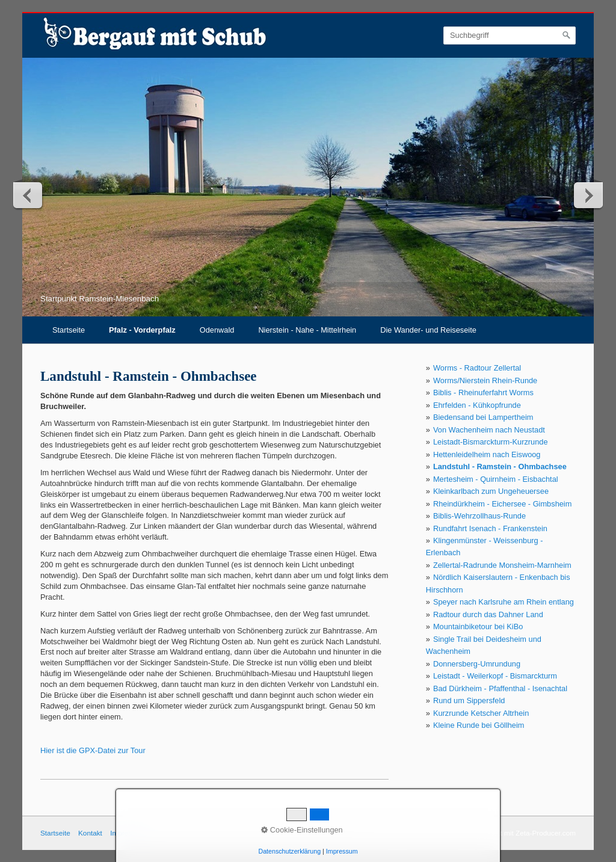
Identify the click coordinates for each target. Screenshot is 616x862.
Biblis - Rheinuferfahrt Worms (483, 393)
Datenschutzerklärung (289, 851)
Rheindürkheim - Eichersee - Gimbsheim (502, 504)
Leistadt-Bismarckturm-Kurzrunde (491, 442)
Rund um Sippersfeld (469, 700)
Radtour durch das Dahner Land (488, 614)
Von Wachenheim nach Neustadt (489, 430)
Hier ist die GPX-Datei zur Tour (93, 750)
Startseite (69, 330)
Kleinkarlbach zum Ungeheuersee (491, 491)
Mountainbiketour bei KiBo (478, 626)
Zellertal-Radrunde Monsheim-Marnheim (502, 565)
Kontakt (90, 833)
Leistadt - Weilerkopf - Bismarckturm (495, 676)
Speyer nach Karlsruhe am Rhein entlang (504, 602)
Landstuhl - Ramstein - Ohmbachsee (500, 466)
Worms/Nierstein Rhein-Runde (485, 380)
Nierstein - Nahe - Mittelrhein (307, 330)
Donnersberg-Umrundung (477, 664)
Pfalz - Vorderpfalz (142, 330)
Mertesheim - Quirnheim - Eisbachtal (496, 479)
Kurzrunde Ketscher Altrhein (481, 713)
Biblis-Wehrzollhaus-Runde (479, 516)
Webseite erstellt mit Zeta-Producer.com (513, 833)
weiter (588, 195)
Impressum (342, 851)
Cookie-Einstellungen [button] (302, 830)
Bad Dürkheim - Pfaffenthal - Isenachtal (500, 688)
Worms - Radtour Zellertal (477, 368)
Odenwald (217, 330)
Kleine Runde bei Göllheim (479, 725)
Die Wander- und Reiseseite (428, 330)
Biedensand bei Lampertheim (483, 417)
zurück (28, 195)
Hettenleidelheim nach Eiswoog (487, 454)
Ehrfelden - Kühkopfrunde (477, 405)
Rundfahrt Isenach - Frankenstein (490, 528)
